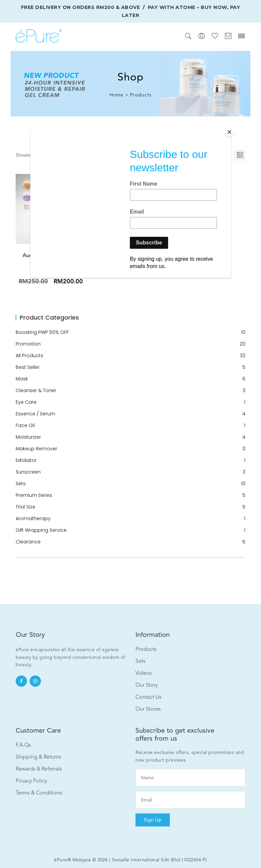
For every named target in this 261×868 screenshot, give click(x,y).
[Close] (229, 132)
